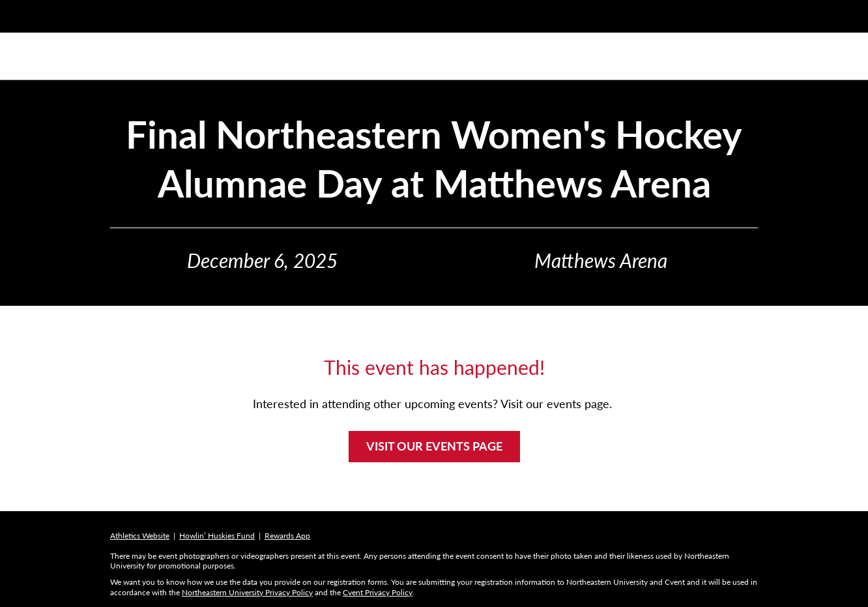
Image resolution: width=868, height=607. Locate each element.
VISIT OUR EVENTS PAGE (434, 446)
